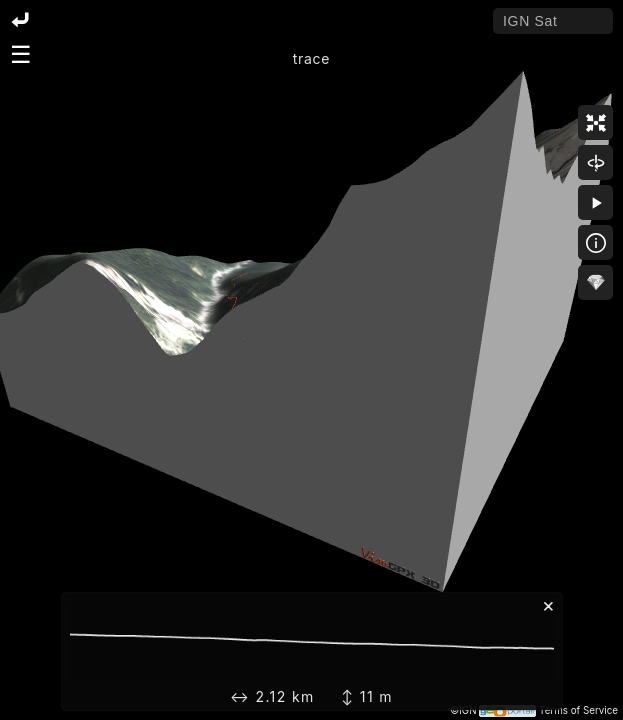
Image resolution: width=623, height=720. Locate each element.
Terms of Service (578, 710)
